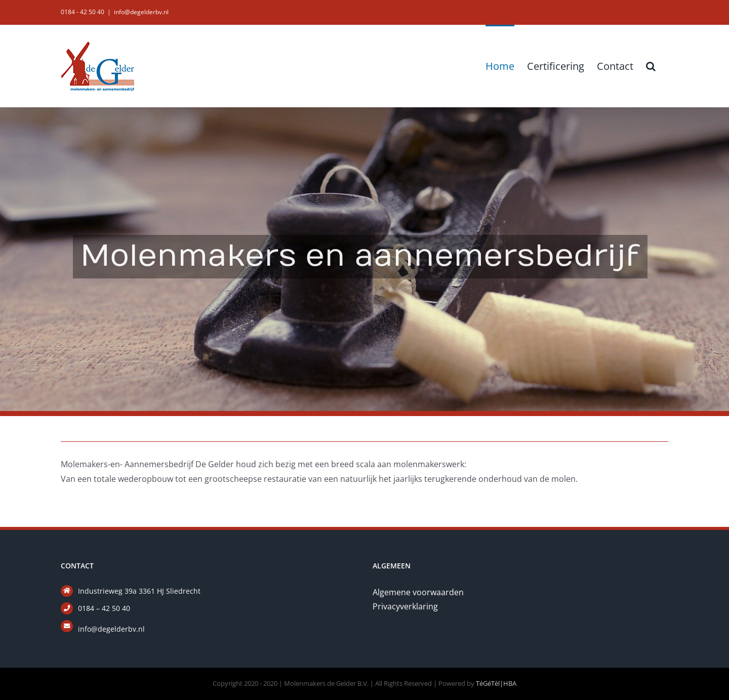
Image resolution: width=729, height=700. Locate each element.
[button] (651, 65)
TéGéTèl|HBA (496, 683)
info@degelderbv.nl (141, 12)
